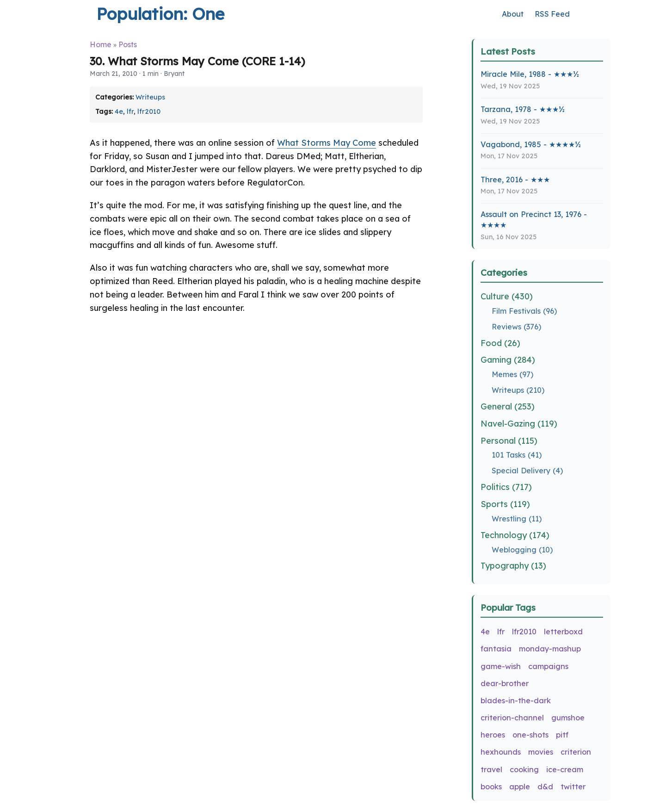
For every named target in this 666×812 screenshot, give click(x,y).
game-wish (501, 666)
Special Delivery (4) (527, 471)
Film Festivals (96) (524, 311)
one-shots (530, 735)
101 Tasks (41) (517, 455)
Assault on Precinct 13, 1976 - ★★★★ (534, 220)
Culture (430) (507, 296)
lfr (130, 112)
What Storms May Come (327, 143)
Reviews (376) (516, 327)
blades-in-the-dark (516, 700)
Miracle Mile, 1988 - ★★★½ (530, 74)
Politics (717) (506, 487)
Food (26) (500, 343)
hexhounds (501, 752)
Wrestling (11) (517, 519)
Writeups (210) (518, 390)
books (491, 787)
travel (491, 769)
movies (541, 752)
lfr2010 (149, 112)
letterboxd (563, 632)
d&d (545, 787)
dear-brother (505, 683)
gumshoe (568, 718)
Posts (128, 44)
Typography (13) (513, 566)
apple (520, 787)
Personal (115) (509, 441)
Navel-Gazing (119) (519, 424)
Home (101, 44)
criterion (576, 752)
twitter (573, 787)
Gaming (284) (508, 360)
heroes (493, 735)
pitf (562, 735)
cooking (524, 769)
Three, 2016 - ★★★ (515, 180)
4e (119, 112)
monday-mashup (550, 649)
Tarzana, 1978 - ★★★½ (523, 109)
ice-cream (565, 769)
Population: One (160, 14)
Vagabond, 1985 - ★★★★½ (531, 144)
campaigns (548, 666)
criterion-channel (512, 718)
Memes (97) (512, 374)
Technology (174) (515, 535)
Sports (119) (505, 504)
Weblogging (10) (522, 550)
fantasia (496, 649)
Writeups (150, 97)
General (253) (508, 406)
